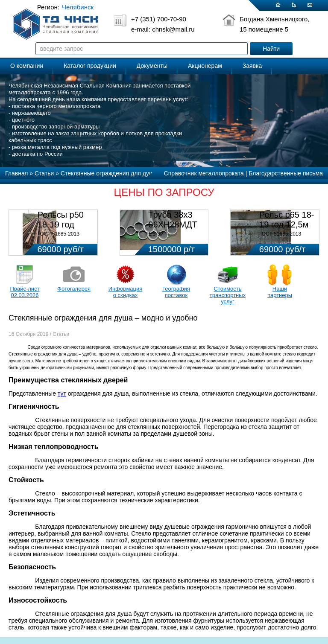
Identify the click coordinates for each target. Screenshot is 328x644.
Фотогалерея (74, 289)
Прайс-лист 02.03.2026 (25, 292)
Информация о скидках (126, 292)
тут (62, 393)
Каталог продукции (90, 66)
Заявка (252, 66)
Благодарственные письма (286, 173)
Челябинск (78, 7)
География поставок (176, 292)
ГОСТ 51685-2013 (59, 234)
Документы (152, 66)
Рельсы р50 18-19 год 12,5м (61, 224)
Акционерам (205, 66)
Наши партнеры (280, 292)
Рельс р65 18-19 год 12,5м (287, 220)
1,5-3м (156, 234)
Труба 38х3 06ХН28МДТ (173, 220)
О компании (27, 66)
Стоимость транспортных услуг (228, 295)
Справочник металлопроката (204, 173)
